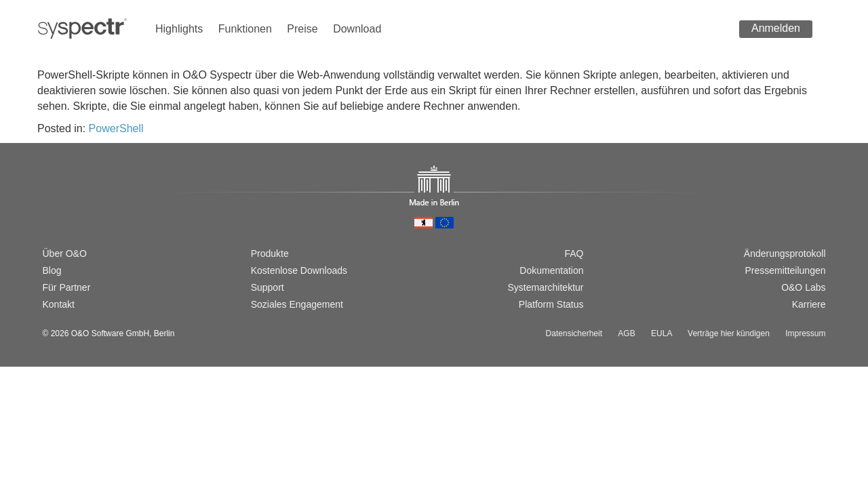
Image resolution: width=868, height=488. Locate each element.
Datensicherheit (574, 333)
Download (357, 29)
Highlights (179, 29)
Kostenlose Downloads (299, 270)
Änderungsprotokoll (785, 253)
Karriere (809, 304)
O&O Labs (803, 287)
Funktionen (245, 29)
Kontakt (59, 304)
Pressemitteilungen (785, 270)
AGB (626, 333)
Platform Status (551, 304)
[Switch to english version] (71, 207)
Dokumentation (551, 270)
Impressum (805, 333)
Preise (302, 29)
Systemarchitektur (545, 287)
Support (268, 287)
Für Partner (67, 287)
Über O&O (65, 253)
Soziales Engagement (297, 304)
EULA (662, 333)
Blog (52, 270)
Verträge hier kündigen (729, 333)
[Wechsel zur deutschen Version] (49, 207)
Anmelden (776, 28)
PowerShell (116, 128)
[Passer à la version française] (92, 207)
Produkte (270, 253)
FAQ (574, 253)
